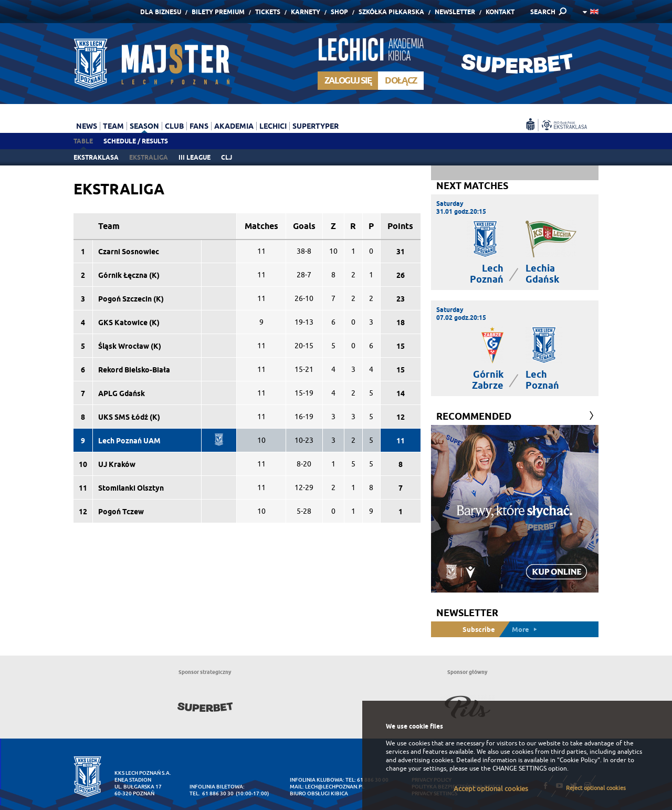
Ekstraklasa (96, 157)
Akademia (234, 126)
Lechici (273, 126)
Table (83, 141)
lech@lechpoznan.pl (335, 787)
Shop (339, 12)
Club (174, 126)
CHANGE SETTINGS (519, 769)
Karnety (306, 12)
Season (144, 126)
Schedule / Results (136, 141)
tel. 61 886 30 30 (212, 793)
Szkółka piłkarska (391, 12)
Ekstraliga (149, 157)
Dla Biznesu (161, 12)
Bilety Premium (218, 12)
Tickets (268, 12)
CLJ (227, 157)
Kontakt (500, 12)
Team (113, 126)
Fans (199, 126)
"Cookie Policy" (579, 760)
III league (195, 157)
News (87, 126)
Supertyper (316, 126)
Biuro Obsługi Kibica (319, 793)
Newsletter (455, 12)
